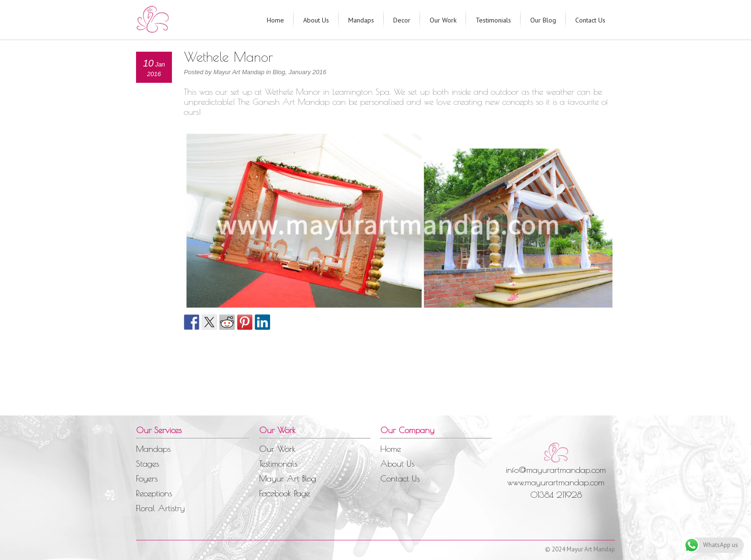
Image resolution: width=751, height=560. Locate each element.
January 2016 (307, 72)
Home (275, 20)
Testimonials (493, 20)
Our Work (443, 20)
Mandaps (361, 20)
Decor (402, 20)
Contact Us (590, 20)
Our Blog (543, 20)
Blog (279, 72)
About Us (316, 20)
